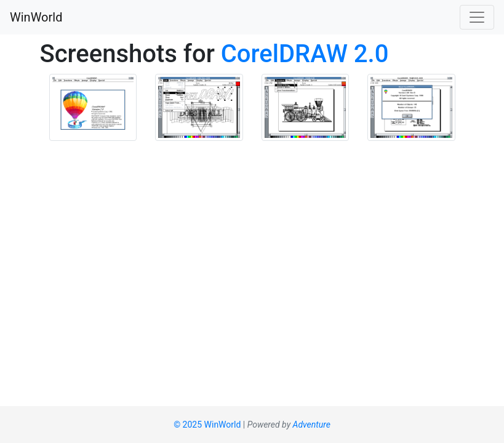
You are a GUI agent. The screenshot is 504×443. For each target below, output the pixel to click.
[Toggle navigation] (477, 17)
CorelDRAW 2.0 (305, 54)
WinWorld (36, 17)
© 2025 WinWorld (207, 425)
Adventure (312, 425)
